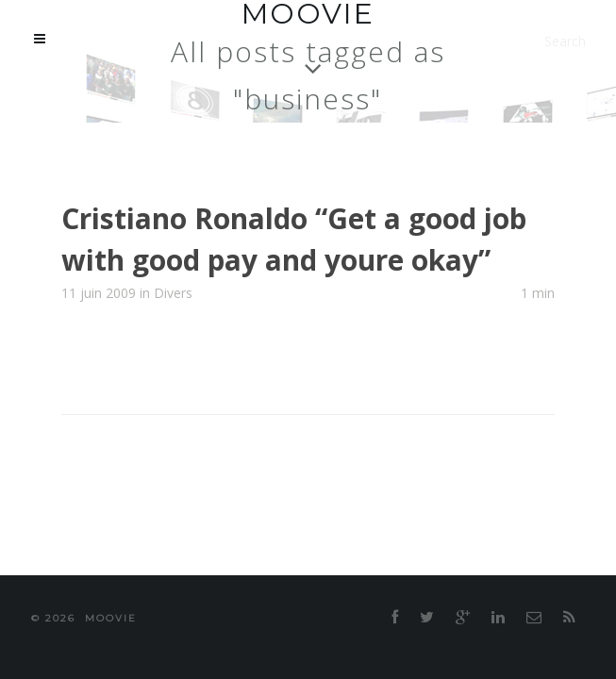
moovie (335, 562)
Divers (173, 236)
